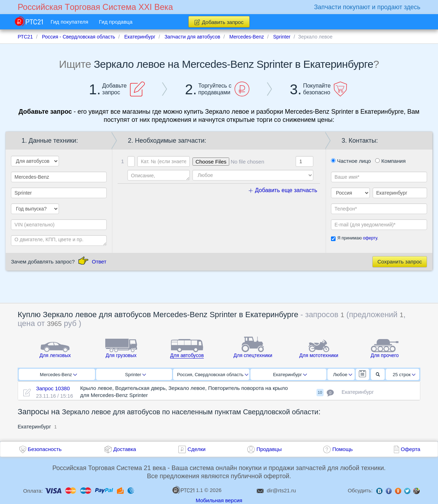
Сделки (197, 449)
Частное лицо (351, 161)
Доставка (125, 449)
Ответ (99, 262)
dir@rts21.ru (281, 490)
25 (404, 375)
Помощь (343, 449)
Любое (343, 375)
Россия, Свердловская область (213, 375)
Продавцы (269, 449)
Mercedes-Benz (58, 375)
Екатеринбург (290, 375)
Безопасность (45, 449)
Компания (390, 161)
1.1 (188, 490)
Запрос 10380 (53, 388)
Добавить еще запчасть (283, 190)
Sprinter (135, 375)
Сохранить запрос (399, 262)
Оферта (411, 449)
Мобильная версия (219, 500)
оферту (370, 238)
